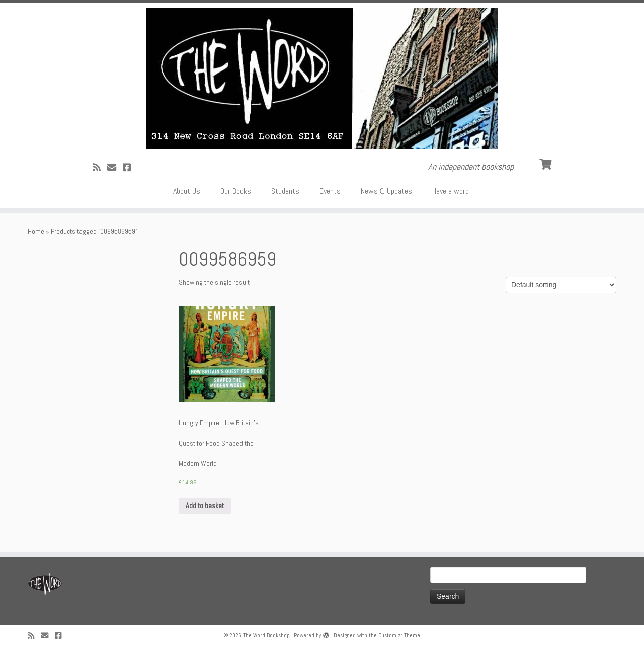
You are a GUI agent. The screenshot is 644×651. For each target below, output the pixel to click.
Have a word (451, 191)
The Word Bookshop (266, 635)
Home (36, 231)
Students (285, 191)
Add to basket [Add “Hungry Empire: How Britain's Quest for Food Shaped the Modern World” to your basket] (205, 505)
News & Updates (386, 191)
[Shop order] (561, 285)
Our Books (236, 191)
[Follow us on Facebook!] (130, 167)
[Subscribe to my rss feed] (100, 167)
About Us (187, 191)
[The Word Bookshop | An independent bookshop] (322, 78)
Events (330, 191)
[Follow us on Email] (115, 167)
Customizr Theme (399, 635)
